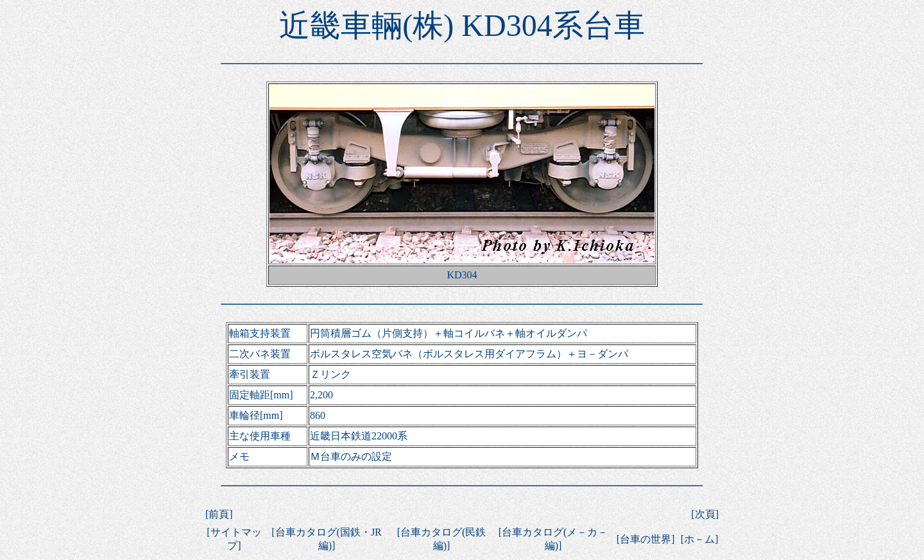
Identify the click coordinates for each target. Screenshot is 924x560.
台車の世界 (646, 539)
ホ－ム (699, 539)
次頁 (705, 514)
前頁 (219, 514)
